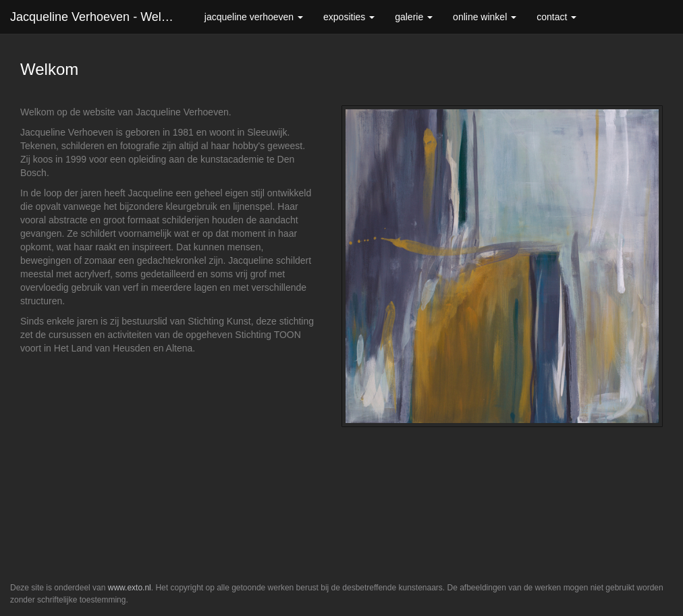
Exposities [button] (349, 17)
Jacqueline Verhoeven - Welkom (97, 17)
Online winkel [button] (485, 17)
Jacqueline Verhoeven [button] (254, 17)
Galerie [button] (414, 17)
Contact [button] (556, 17)
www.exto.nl (130, 588)
